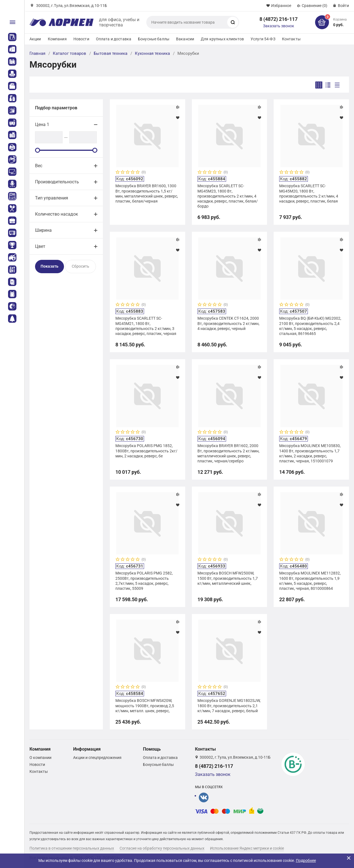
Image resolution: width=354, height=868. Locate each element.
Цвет (40, 246)
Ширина (43, 230)
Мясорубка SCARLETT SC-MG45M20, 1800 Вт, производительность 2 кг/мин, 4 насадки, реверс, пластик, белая (309, 193)
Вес (39, 166)
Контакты (291, 39)
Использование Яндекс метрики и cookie (247, 848)
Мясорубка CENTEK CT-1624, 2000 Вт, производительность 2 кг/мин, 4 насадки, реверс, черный (228, 323)
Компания (57, 39)
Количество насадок (57, 214)
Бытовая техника (111, 53)
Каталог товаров (70, 53)
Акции (35, 39)
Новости (81, 39)
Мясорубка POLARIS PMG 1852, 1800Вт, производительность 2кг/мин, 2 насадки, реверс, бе (146, 451)
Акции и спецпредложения (97, 758)
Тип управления (52, 198)
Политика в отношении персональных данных (72, 848)
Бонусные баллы (154, 39)
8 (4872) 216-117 (279, 19)
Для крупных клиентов (222, 39)
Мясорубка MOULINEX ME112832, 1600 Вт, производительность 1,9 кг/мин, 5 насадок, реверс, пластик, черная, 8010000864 (310, 581)
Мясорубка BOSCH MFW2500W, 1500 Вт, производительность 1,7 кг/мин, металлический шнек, (228, 578)
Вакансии (185, 39)
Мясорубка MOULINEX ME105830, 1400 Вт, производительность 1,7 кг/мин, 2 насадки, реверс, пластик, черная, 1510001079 (310, 453)
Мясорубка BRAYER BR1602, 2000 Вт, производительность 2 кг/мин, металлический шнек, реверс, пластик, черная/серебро (228, 453)
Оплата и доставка (114, 39)
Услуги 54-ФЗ (263, 39)
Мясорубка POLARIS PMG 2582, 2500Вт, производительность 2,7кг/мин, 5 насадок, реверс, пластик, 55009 (144, 581)
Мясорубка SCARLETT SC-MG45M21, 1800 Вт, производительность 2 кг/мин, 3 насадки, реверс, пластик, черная (146, 326)
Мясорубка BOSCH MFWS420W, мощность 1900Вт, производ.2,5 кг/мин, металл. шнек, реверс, (145, 706)
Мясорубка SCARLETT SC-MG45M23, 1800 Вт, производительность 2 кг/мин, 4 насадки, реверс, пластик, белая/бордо (228, 196)
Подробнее (306, 860)
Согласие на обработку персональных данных (162, 848)
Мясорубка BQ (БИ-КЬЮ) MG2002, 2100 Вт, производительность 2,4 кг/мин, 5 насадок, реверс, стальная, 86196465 (310, 326)
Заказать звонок (279, 26)
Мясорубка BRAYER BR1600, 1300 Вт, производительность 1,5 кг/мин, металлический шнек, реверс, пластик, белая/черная (147, 193)
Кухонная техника (152, 53)
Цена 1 (42, 124)
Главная (37, 53)
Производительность (57, 182)
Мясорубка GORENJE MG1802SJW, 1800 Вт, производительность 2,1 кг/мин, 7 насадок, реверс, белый (229, 706)
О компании (40, 758)
